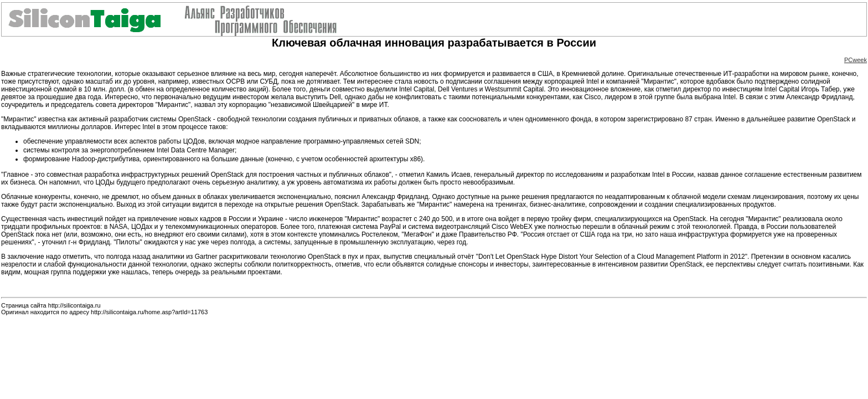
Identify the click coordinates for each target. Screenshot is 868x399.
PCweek (856, 60)
